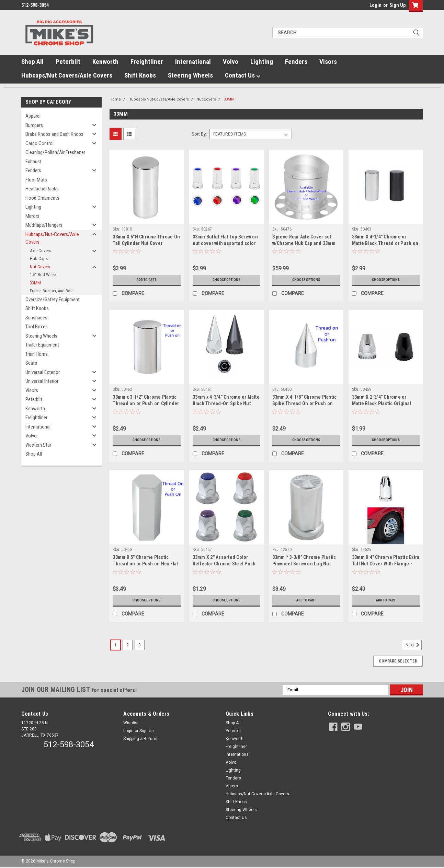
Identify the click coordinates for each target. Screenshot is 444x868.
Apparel (33, 116)
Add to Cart (146, 280)
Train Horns (37, 354)
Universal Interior (42, 381)
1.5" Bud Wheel (43, 275)
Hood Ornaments (42, 198)
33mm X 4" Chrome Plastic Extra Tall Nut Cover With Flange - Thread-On (386, 564)
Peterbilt (68, 62)
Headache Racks (42, 189)
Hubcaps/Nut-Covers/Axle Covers (52, 238)
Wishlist (131, 723)
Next (414, 645)
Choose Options (226, 280)
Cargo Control (39, 143)
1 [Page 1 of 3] (116, 645)
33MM (35, 283)
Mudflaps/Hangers (44, 225)
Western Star (38, 445)
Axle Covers (41, 251)
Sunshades (36, 318)
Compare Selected (398, 661)
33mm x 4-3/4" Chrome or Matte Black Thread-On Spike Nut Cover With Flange (226, 403)
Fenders (296, 62)
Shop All (32, 62)
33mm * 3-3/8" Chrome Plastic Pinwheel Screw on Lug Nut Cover (304, 564)
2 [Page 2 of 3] (128, 645)
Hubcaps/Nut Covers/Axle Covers (67, 75)
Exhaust (33, 162)
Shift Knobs (140, 75)
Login (375, 5)
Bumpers (34, 125)
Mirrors (32, 216)
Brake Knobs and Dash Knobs (54, 134)
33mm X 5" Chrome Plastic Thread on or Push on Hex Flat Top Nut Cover (145, 564)
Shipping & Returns (141, 739)
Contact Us (243, 75)
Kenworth (105, 62)
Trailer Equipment (42, 345)
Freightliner (147, 62)
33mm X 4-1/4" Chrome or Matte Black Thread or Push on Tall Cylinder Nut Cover (385, 243)
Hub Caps (39, 259)
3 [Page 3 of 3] (140, 645)
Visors (328, 62)
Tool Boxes (37, 327)
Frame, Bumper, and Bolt (51, 291)
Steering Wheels (190, 75)
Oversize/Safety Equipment (53, 300)
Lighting (262, 62)
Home (115, 99)
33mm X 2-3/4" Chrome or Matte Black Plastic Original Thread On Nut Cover (382, 403)
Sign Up (397, 5)
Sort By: (199, 134)
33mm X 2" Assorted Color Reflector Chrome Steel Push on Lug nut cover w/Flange (224, 564)
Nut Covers (40, 267)
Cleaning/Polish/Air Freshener (55, 152)
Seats (31, 363)
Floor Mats (36, 180)
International (193, 62)
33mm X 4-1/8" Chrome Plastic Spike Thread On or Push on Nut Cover (305, 403)
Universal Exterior (43, 372)
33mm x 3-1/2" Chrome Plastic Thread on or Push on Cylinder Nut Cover (146, 403)
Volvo (231, 62)
